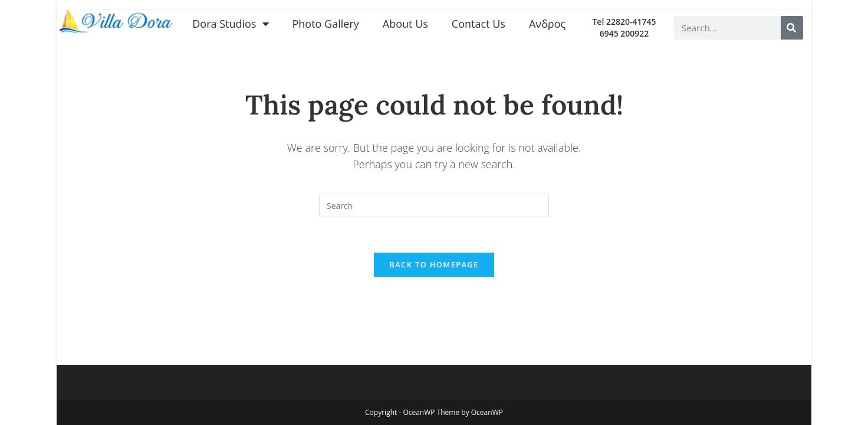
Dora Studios (230, 24)
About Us (405, 24)
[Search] (792, 28)
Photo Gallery (326, 24)
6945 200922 (624, 33)
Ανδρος (547, 24)
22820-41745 (631, 22)
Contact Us (479, 24)
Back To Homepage (434, 264)
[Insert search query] (434, 205)
